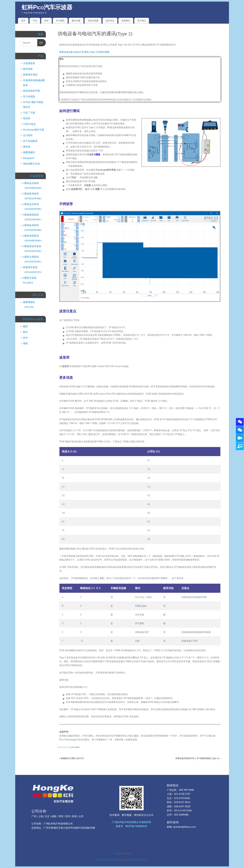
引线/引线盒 (29, 124)
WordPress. (142, 860)
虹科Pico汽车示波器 (47, 7)
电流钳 (27, 118)
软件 (46, 21)
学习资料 (60, 21)
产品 (35, 21)
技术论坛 (110, 21)
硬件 (25, 332)
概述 (25, 326)
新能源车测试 (30, 75)
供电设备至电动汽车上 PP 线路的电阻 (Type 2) (198, 758)
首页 (23, 21)
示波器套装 (29, 63)
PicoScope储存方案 (34, 130)
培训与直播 (93, 21)
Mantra (131, 860)
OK (40, 42)
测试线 (27, 147)
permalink (75, 747)
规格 (25, 343)
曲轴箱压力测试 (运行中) (72, 758)
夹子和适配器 (30, 141)
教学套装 (28, 69)
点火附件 (28, 135)
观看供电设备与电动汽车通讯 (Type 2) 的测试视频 (84, 52)
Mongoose (29, 158)
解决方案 (76, 21)
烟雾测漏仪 (29, 152)
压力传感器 (29, 96)
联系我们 (126, 21)
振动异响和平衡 (31, 91)
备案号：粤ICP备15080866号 (132, 826)
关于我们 (142, 21)
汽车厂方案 (29, 113)
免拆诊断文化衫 (31, 164)
